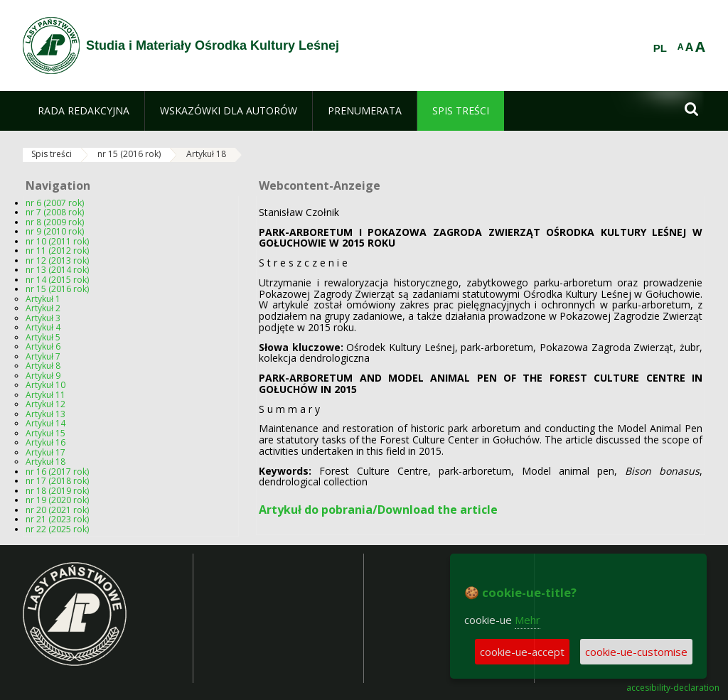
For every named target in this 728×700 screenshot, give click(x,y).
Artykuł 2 (43, 308)
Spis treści (52, 154)
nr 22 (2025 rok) (57, 529)
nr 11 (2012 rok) (57, 251)
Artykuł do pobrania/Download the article (378, 510)
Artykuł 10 (45, 385)
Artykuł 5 (43, 337)
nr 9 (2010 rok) (55, 231)
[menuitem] (84, 111)
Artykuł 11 (45, 395)
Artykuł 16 (45, 442)
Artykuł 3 (43, 318)
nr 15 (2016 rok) (129, 154)
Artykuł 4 (43, 327)
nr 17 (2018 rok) (57, 481)
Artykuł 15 (45, 433)
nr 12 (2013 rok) (57, 260)
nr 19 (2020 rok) (57, 500)
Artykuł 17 (45, 452)
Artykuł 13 (45, 414)
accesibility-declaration (673, 688)
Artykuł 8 (43, 366)
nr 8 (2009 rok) (55, 222)
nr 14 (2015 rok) (57, 280)
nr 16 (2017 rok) (57, 472)
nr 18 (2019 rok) (57, 491)
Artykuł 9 (43, 376)
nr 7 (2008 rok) (55, 212)
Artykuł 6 (43, 346)
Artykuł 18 (206, 154)
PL (660, 48)
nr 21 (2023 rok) (57, 519)
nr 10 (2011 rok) (57, 241)
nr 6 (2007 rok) (55, 203)
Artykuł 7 (43, 356)
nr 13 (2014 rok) (57, 270)
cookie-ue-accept (522, 652)
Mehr (528, 620)
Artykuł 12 (45, 404)
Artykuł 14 (45, 423)
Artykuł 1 (43, 299)
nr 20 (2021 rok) (57, 510)
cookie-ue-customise (636, 652)
